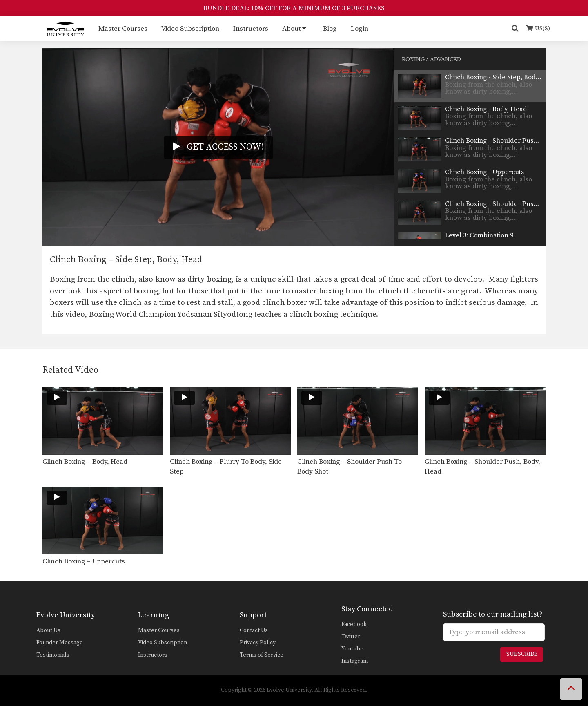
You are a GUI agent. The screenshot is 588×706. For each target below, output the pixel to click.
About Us (48, 630)
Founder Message (60, 643)
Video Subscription (190, 29)
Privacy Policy (258, 643)
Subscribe (522, 654)
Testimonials (53, 655)
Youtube (352, 649)
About (292, 29)
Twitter (351, 637)
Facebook (354, 624)
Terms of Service (262, 655)
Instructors (251, 29)
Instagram (355, 661)
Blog (330, 29)
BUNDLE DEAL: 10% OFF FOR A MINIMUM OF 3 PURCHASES (294, 8)
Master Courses (123, 29)
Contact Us (254, 630)
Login (360, 29)
